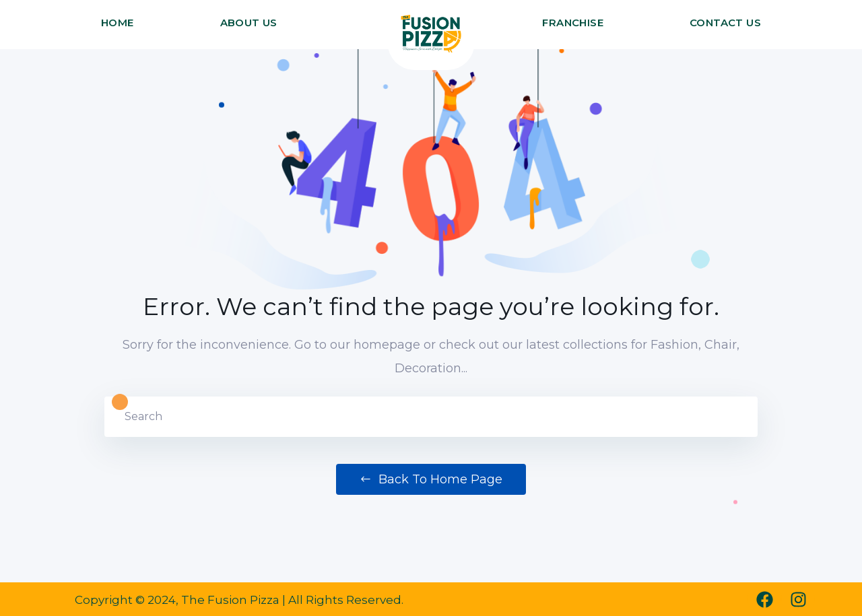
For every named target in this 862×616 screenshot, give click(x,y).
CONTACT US (725, 23)
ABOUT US (249, 23)
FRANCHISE (573, 23)
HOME (118, 23)
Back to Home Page (431, 479)
